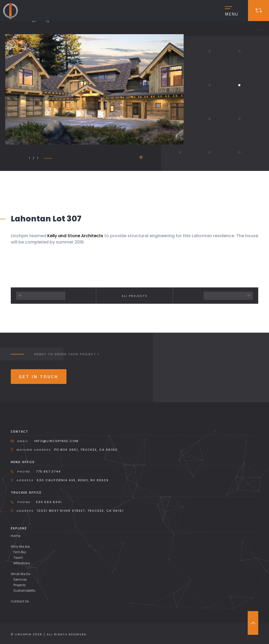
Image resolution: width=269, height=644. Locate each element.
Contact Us (20, 601)
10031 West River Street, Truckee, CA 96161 (80, 511)
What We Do (20, 574)
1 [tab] (141, 157)
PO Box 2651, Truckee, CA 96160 (86, 450)
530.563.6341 (49, 502)
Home (15, 536)
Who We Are (20, 547)
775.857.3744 (48, 471)
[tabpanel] (94, 89)
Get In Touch (39, 377)
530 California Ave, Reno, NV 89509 (73, 480)
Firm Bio (20, 552)
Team (18, 558)
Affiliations (22, 563)
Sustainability (24, 590)
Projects (20, 585)
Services (20, 579)
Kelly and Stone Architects (75, 236)
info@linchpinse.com (56, 441)
